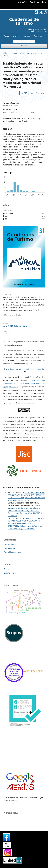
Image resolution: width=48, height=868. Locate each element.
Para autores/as (10, 548)
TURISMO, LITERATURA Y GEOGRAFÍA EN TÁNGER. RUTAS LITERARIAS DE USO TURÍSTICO (26, 495)
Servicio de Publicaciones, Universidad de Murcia (25, 369)
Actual (7, 36)
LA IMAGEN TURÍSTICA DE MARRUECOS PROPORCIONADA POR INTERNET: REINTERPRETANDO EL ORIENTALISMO (26, 522)
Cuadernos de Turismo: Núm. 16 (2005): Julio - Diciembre (25, 527)
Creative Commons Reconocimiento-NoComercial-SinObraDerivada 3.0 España (24, 384)
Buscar (24, 46)
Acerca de (38, 36)
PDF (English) (38, 93)
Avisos (27, 36)
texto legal (14, 387)
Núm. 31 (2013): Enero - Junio (31, 53)
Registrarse (34, 2)
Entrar (44, 2)
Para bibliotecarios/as (12, 552)
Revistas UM (22, 2)
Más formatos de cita (13, 315)
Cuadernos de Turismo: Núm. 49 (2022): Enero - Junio (26, 499)
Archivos (17, 36)
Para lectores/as (10, 544)
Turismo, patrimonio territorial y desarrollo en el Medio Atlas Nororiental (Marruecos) (25, 508)
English (7, 569)
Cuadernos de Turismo (24, 21)
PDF (25, 93)
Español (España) (11, 573)
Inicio (5, 53)
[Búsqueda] (24, 41)
